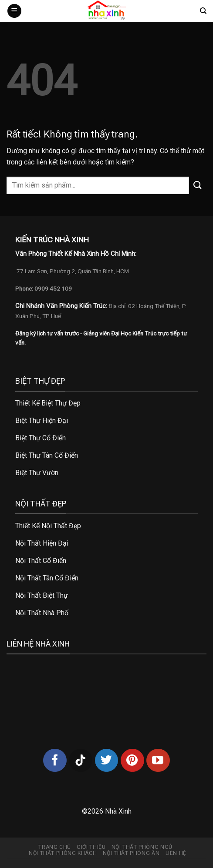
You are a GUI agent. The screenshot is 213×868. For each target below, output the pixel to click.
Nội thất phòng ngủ (142, 847)
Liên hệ (176, 853)
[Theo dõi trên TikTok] (81, 761)
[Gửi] (198, 185)
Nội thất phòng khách (63, 853)
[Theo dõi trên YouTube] (158, 761)
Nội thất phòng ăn (131, 853)
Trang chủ (55, 847)
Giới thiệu (91, 847)
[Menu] (14, 11)
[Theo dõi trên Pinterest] (132, 761)
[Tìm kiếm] (203, 11)
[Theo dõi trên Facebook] (55, 761)
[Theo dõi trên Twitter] (107, 761)
